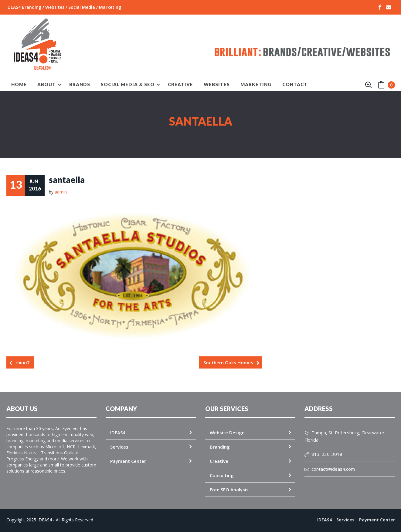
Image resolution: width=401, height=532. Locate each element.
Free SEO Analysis (229, 490)
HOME (19, 84)
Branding (220, 447)
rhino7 (23, 362)
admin (61, 192)
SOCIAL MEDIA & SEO (128, 84)
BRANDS (80, 84)
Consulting (222, 475)
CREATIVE (180, 84)
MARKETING (256, 84)
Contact (295, 84)
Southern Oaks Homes (228, 362)
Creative (219, 461)
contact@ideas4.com (330, 469)
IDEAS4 (118, 433)
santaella (67, 180)
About (47, 84)
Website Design (227, 433)
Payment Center (128, 461)
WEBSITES (217, 84)
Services (119, 447)
